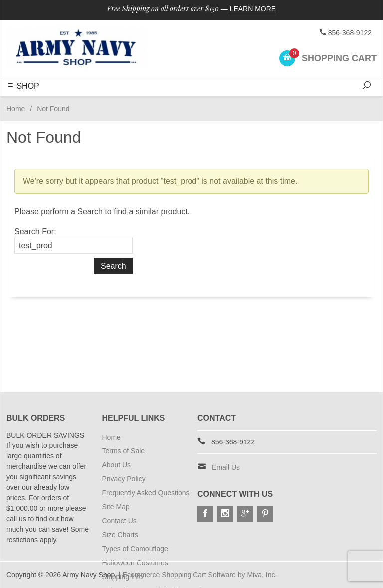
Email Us (226, 467)
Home (16, 109)
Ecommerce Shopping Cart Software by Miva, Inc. (200, 575)
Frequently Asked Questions (146, 493)
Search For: (35, 231)
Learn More (253, 9)
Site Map (116, 507)
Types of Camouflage (135, 549)
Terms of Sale (124, 451)
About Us (117, 465)
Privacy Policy (124, 479)
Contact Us (119, 521)
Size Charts (120, 535)
